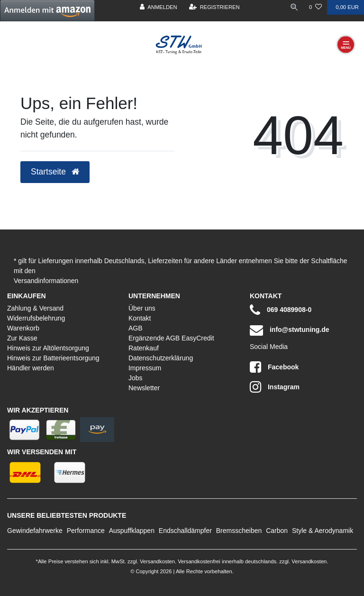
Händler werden (31, 368)
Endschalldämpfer (185, 531)
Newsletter (144, 388)
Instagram (275, 387)
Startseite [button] (55, 172)
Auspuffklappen (132, 531)
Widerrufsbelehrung (36, 318)
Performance (86, 531)
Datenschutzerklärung (161, 358)
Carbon (277, 531)
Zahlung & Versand (35, 308)
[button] (47, 11)
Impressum (145, 368)
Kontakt (140, 318)
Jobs (136, 378)
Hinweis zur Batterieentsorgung (53, 358)
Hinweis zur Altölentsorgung (48, 348)
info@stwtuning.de (290, 330)
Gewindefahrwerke (35, 531)
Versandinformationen (46, 281)
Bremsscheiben (239, 531)
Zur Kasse (22, 338)
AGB (136, 328)
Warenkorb (23, 328)
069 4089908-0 (281, 310)
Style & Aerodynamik (323, 531)
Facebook (274, 367)
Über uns (142, 308)
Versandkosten (157, 561)
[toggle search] (294, 7)
